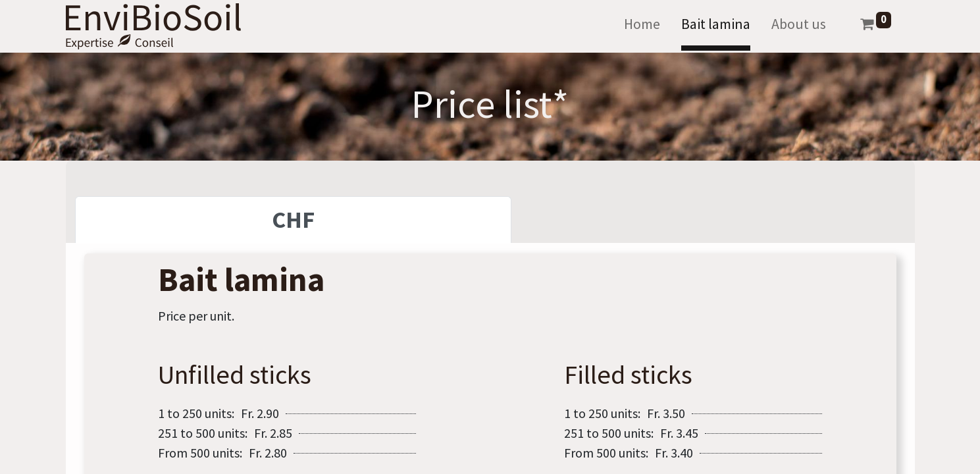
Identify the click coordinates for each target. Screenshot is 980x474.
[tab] (294, 220)
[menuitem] (642, 27)
